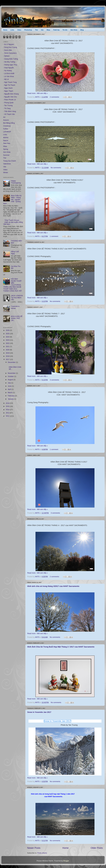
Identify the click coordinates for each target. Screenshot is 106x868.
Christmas (7, 126)
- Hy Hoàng (7, 71)
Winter (6, 173)
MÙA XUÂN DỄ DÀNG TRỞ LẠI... (17, 318)
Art (4, 117)
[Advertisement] (12, 430)
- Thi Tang (7, 108)
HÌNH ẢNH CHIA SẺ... (15, 367)
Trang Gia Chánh (10, 161)
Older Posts (97, 848)
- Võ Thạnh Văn (9, 114)
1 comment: (54, 236)
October (11, 376)
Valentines (7, 164)
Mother (6, 138)
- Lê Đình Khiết (9, 73)
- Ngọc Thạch (8, 91)
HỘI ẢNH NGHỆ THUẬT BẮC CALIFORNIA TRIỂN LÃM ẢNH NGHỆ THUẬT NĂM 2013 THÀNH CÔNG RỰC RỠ (12, 285)
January (11, 399)
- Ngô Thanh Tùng (10, 82)
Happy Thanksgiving (16, 182)
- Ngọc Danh (8, 88)
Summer (6, 155)
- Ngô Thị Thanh (9, 85)
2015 (8, 406)
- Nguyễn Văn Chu (10, 97)
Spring (6, 149)
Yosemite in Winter (15, 307)
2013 (8, 413)
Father (6, 129)
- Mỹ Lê (6, 79)
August (11, 380)
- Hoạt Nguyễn (9, 68)
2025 (8, 334)
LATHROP (7, 132)
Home (5, 30)
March (10, 393)
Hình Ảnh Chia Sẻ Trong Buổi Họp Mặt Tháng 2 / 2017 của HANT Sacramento (61, 647)
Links (12, 30)
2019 (8, 353)
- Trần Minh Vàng (10, 111)
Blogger (66, 861)
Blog (82, 30)
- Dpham (6, 56)
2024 (8, 337)
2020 (8, 350)
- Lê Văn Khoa (9, 76)
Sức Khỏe (74, 30)
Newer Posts (34, 848)
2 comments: (55, 97)
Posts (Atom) (42, 853)
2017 (8, 359)
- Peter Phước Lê (9, 100)
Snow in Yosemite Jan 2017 (39, 712)
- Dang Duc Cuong (10, 47)
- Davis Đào (8, 50)
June (10, 386)
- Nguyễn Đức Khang (11, 94)
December (12, 362)
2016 (8, 403)
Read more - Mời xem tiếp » (38, 93)
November (12, 373)
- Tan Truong (8, 105)
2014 (8, 410)
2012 (8, 416)
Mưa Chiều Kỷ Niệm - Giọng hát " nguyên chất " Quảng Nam (12, 200)
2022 (8, 343)
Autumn (6, 120)
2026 (8, 330)
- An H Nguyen (9, 44)
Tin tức (65, 30)
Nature (6, 141)
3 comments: (55, 380)
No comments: (56, 168)
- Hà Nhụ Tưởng (9, 62)
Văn (42, 30)
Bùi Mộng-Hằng (9, 123)
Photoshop (28, 30)
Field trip (56, 30)
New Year (7, 143)
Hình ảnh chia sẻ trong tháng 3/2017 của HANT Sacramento (53, 586)
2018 (8, 356)
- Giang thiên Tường (11, 59)
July (9, 383)
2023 (8, 340)
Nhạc (48, 30)
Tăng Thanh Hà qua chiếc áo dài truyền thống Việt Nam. (13, 222)
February (11, 396)
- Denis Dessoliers (10, 53)
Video (19, 30)
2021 (8, 347)
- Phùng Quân (8, 103)
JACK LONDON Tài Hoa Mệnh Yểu (17, 298)
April (10, 389)
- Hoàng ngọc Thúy (10, 65)
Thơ (36, 30)
